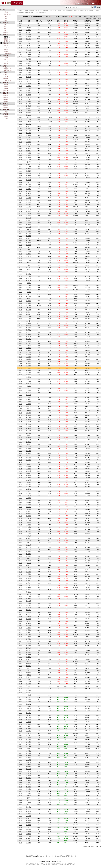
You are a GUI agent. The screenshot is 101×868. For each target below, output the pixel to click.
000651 (21, 684)
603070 (21, 390)
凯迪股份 (29, 561)
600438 (21, 330)
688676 (21, 733)
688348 (21, 343)
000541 (21, 612)
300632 (21, 726)
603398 (21, 796)
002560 (21, 231)
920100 (21, 115)
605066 (21, 312)
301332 (21, 509)
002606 (21, 375)
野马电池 (29, 144)
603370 (21, 265)
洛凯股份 (29, 254)
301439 (21, 420)
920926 (21, 473)
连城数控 (29, 639)
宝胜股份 (29, 317)
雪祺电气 (29, 491)
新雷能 (29, 482)
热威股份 (29, 630)
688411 (21, 158)
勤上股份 (29, 650)
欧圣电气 (29, 431)
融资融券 (6, 78)
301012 (21, 704)
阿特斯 (29, 290)
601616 (21, 659)
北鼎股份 (29, 435)
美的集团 (29, 702)
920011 (21, 749)
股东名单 (6, 87)
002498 (21, 632)
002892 (21, 563)
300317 (21, 729)
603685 (21, 124)
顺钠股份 (29, 610)
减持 (5, 27)
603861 (21, 744)
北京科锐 (29, 469)
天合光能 (29, 243)
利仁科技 (29, 605)
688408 (21, 263)
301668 (21, 500)
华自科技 (29, 169)
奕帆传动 (29, 552)
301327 (21, 198)
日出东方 (29, 545)
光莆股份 (29, 726)
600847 (21, 66)
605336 (21, 227)
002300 (21, 722)
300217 (21, 507)
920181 (21, 693)
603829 (21, 254)
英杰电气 (29, 314)
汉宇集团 (29, 202)
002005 (21, 567)
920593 (21, 90)
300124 (21, 155)
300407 (21, 516)
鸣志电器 (29, 245)
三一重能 (29, 588)
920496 (21, 592)
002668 (21, 261)
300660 (21, 223)
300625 (21, 554)
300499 (21, 191)
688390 (21, 117)
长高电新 (29, 532)
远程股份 (29, 355)
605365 (21, 794)
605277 (21, 673)
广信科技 (29, 128)
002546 (21, 590)
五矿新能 (29, 597)
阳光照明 (29, 547)
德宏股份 (29, 776)
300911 (21, 756)
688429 (21, 184)
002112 (21, 493)
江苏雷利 (29, 223)
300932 (21, 480)
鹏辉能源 (29, 59)
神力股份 (29, 617)
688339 (21, 321)
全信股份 (29, 782)
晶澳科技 (29, 348)
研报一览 (6, 45)
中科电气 (29, 337)
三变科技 (29, 493)
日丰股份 (29, 556)
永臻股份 (29, 453)
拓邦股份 (29, 303)
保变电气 (29, 455)
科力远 (29, 140)
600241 (21, 236)
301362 (21, 106)
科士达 (29, 386)
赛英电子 (29, 693)
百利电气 (29, 549)
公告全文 (6, 118)
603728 (21, 245)
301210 (21, 476)
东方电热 (29, 507)
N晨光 (29, 749)
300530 (21, 142)
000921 (21, 502)
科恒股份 (29, 164)
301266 (21, 368)
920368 (21, 639)
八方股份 (29, 146)
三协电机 (29, 115)
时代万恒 (29, 236)
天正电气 (29, 312)
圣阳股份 (29, 30)
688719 (21, 171)
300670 (21, 433)
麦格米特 (29, 205)
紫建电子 (29, 151)
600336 (21, 641)
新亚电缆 (29, 619)
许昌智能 (29, 592)
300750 (21, 64)
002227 (21, 708)
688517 (21, 182)
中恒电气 (29, 41)
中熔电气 (29, 247)
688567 (21, 111)
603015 (21, 525)
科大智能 (29, 449)
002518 (21, 386)
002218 (21, 780)
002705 (21, 167)
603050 (21, 395)
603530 (21, 677)
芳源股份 (29, 88)
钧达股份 (29, 789)
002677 (21, 520)
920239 (21, 153)
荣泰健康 (29, 485)
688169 (21, 319)
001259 (21, 605)
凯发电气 (29, 516)
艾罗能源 (29, 61)
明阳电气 (29, 740)
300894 (21, 379)
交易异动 (6, 74)
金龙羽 (29, 162)
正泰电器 (29, 218)
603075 (21, 630)
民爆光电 (29, 106)
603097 (21, 487)
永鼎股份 (29, 43)
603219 (21, 339)
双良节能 (29, 773)
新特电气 (29, 514)
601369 (21, 438)
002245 (21, 211)
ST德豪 (29, 567)
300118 (21, 682)
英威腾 (29, 299)
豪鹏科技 (29, 57)
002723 (21, 252)
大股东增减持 (7, 81)
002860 (21, 558)
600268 (21, 623)
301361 (21, 489)
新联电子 (29, 590)
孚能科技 (29, 111)
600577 (21, 527)
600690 (21, 601)
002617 (21, 113)
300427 (21, 747)
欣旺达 (29, 25)
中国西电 (29, 296)
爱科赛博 (29, 171)
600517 (21, 279)
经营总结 (6, 112)
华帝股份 (29, 108)
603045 (21, 50)
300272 (21, 603)
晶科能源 (29, 402)
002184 (21, 579)
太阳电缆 (29, 722)
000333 (21, 702)
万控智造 (29, 390)
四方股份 (29, 713)
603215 (21, 778)
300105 (21, 498)
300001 (21, 518)
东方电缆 (29, 644)
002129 (21, 258)
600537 (21, 34)
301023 (21, 552)
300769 (21, 75)
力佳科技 (29, 23)
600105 (21, 43)
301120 (21, 514)
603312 (21, 175)
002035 (21, 108)
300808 (21, 724)
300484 (21, 193)
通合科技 (29, 700)
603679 (21, 366)
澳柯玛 (29, 641)
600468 (21, 549)
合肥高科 (29, 364)
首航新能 (29, 323)
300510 (21, 574)
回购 (5, 29)
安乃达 (29, 670)
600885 (21, 626)
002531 (21, 576)
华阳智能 (29, 404)
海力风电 (29, 422)
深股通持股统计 (8, 70)
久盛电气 (29, 511)
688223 (21, 402)
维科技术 (29, 706)
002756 (21, 238)
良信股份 (29, 220)
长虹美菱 (29, 446)
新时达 (29, 229)
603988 (21, 771)
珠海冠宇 (29, 180)
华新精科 (29, 265)
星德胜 (29, 283)
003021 (21, 214)
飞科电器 (29, 496)
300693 (21, 791)
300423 (21, 758)
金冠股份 (29, 574)
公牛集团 (29, 731)
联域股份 (29, 350)
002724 (21, 688)
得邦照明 (29, 751)
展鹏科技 (29, 570)
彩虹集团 (29, 646)
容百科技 (29, 104)
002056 (21, 341)
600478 (21, 140)
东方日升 (29, 682)
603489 (21, 146)
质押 (5, 31)
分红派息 (6, 106)
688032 (21, 207)
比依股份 (29, 778)
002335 (21, 478)
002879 (21, 346)
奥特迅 (29, 708)
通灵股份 (29, 628)
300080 (21, 377)
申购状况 (6, 20)
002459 (21, 348)
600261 (21, 547)
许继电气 (29, 332)
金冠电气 (29, 182)
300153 (21, 370)
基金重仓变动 (7, 101)
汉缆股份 (29, 632)
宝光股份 (29, 72)
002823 (21, 225)
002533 (21, 429)
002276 (21, 534)
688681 (21, 657)
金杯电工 (29, 429)
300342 (21, 122)
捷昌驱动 (29, 467)
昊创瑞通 (29, 500)
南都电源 (29, 52)
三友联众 (29, 480)
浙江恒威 (29, 120)
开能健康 (29, 603)
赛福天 (29, 543)
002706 (21, 220)
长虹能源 (29, 153)
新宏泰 (29, 523)
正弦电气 (29, 735)
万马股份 (29, 534)
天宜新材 (29, 635)
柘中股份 (29, 334)
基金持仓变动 (7, 97)
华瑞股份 (29, 664)
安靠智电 (29, 310)
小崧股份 (29, 252)
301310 (21, 48)
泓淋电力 (29, 420)
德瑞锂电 (29, 84)
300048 (21, 135)
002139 (21, 303)
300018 (21, 585)
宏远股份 (29, 666)
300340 (21, 164)
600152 (21, 706)
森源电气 (29, 583)
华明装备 (29, 541)
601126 (21, 713)
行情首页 (6, 12)
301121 (21, 151)
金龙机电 (29, 760)
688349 (21, 588)
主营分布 (6, 60)
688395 (21, 735)
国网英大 (29, 279)
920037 (21, 128)
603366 (21, 545)
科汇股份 (29, 657)
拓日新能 (29, 780)
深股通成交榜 (7, 68)
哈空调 (29, 411)
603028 (21, 543)
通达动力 (29, 655)
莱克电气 (29, 608)
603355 (21, 608)
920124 (21, 538)
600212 (21, 95)
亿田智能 (29, 756)
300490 (21, 169)
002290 (21, 373)
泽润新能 (29, 424)
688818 (21, 787)
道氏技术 (29, 133)
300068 (21, 52)
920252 (21, 160)
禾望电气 (29, 679)
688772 (21, 180)
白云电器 (29, 744)
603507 (21, 234)
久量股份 (29, 724)
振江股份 (29, 234)
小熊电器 (29, 762)
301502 (21, 404)
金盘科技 (29, 733)
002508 (21, 695)
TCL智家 (29, 261)
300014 (21, 70)
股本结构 (6, 85)
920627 (21, 55)
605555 (21, 359)
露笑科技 (29, 113)
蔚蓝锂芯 (29, 211)
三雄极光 (29, 554)
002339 (21, 581)
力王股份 (29, 55)
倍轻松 (29, 464)
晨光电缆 (29, 352)
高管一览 (6, 62)
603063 (21, 679)
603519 (21, 382)
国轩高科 (29, 32)
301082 (21, 511)
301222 (21, 120)
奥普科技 (29, 256)
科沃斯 (29, 292)
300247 (21, 599)
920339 (21, 451)
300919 (21, 189)
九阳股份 (29, 444)
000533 (21, 610)
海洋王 (29, 688)
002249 (21, 384)
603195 (21, 731)
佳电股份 (29, 399)
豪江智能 (29, 442)
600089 (21, 417)
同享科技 (29, 328)
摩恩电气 (29, 565)
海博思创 (29, 158)
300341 (21, 426)
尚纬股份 (29, 274)
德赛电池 (29, 79)
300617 (21, 310)
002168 (21, 621)
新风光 (29, 661)
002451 (21, 565)
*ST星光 (29, 276)
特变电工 (29, 417)
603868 (21, 496)
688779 (21, 597)
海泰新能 (29, 415)
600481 (21, 773)
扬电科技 (29, 704)
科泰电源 (29, 370)
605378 (21, 144)
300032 (21, 760)
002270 (21, 541)
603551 (21, 256)
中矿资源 (29, 717)
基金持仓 (6, 95)
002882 (21, 162)
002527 (21, 229)
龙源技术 (29, 498)
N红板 (29, 46)
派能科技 (29, 137)
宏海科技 (29, 249)
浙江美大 (29, 520)
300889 (21, 86)
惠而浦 (29, 28)
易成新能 (29, 377)
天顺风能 (29, 576)
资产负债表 (7, 47)
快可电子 (29, 393)
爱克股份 (29, 86)
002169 (21, 686)
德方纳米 (29, 75)
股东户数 (6, 89)
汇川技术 (29, 155)
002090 (21, 357)
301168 (21, 628)
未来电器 (29, 529)
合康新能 (29, 135)
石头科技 (29, 319)
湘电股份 (29, 764)
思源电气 (29, 126)
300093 (21, 711)
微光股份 (29, 267)
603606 (21, 644)
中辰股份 (29, 397)
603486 (21, 292)
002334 (21, 299)
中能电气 (29, 614)
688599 (21, 243)
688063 (21, 137)
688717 (21, 61)
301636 (21, 424)
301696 (21, 691)
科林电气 (29, 395)
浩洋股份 (29, 287)
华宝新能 (29, 198)
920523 (21, 84)
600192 (21, 536)
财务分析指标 (7, 14)
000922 (21, 399)
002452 (21, 532)
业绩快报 (6, 18)
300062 (21, 614)
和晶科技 (29, 460)
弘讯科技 (29, 525)
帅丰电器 (29, 227)
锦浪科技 (29, 149)
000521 (21, 446)
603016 (21, 523)
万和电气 (29, 648)
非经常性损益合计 (8, 53)
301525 (21, 413)
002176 (21, 216)
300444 (21, 769)
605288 (21, 561)
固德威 (29, 117)
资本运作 (6, 64)
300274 (21, 77)
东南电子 (29, 471)
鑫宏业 (29, 48)
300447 (21, 782)
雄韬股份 (29, 37)
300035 (21, 337)
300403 (21, 202)
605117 (21, 39)
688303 (21, 285)
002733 (21, 37)
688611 (21, 173)
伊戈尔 (29, 81)
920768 (21, 272)
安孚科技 (29, 785)
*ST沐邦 (29, 796)
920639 (21, 352)
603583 (21, 467)
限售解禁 (6, 91)
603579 (21, 485)
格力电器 (29, 684)
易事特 (29, 668)
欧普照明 (29, 720)
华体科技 (29, 366)
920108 (21, 249)
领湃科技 (29, 142)
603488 (21, 570)
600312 (21, 572)
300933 (21, 397)
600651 (21, 738)
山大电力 (29, 281)
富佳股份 (29, 339)
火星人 (29, 379)
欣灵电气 (29, 697)
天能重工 (29, 742)
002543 (21, 648)
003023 (21, 646)
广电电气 (29, 659)
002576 (21, 655)
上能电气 (29, 637)
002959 (21, 762)
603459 (21, 46)
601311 (21, 99)
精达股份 (29, 527)
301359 (21, 471)
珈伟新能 (29, 729)
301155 (21, 422)
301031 (21, 247)
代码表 (99, 7)
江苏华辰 (29, 487)
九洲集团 (29, 715)
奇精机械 (29, 326)
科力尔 (29, 563)
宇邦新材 (29, 368)
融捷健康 (29, 599)
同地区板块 (7, 39)
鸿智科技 (29, 473)
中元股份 (29, 585)
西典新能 (29, 175)
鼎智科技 (29, 90)
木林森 (29, 675)
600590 (21, 97)
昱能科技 (29, 343)
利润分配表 (7, 49)
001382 (21, 619)
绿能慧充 (29, 95)
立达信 (29, 794)
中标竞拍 (6, 33)
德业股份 (29, 39)
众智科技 (29, 489)
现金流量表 (7, 51)
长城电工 (29, 536)
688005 (21, 104)
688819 (21, 131)
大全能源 (29, 285)
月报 (5, 25)
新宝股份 (29, 167)
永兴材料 (29, 238)
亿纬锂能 (29, 70)
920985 (21, 415)
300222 (21, 449)
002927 (21, 209)
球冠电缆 (29, 406)
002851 (21, 205)
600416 (21, 764)
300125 (21, 187)
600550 (21, 455)
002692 (21, 355)
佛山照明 (29, 612)
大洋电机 (29, 384)
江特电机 (29, 216)
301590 (21, 305)
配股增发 (6, 108)
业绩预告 (6, 16)
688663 (21, 661)
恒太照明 (29, 451)
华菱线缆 (29, 767)
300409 (21, 133)
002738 (21, 717)
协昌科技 (29, 301)
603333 (21, 274)
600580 (21, 196)
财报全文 (6, 116)
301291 (21, 740)
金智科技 (29, 357)
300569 (21, 742)
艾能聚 (29, 408)
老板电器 (29, 695)
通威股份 (29, 330)
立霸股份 (29, 382)
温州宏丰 (29, 178)
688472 (21, 290)
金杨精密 (29, 476)
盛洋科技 (29, 653)
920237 (21, 23)
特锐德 (29, 518)
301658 (21, 323)
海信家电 (29, 502)
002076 (21, 276)
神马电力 (29, 677)
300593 (21, 482)
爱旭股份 (29, 68)
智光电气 (29, 686)
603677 (21, 326)
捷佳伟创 (29, 240)
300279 (21, 460)
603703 (21, 653)
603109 (21, 200)
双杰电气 (29, 769)
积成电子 (29, 581)
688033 (21, 635)
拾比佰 (29, 272)
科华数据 (29, 478)
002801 (21, 267)
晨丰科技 (29, 124)
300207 (21, 25)
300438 (21, 59)
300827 (21, 637)
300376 (21, 668)
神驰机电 (29, 200)
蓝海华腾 (29, 193)
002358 (21, 583)
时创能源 (29, 184)
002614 (21, 308)
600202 (21, 411)
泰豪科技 (29, 97)
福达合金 (29, 50)
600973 (21, 317)
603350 (21, 670)
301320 (21, 442)
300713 (21, 270)
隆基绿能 (29, 458)
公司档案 (6, 58)
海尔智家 (29, 601)
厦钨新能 (29, 102)
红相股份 (29, 747)
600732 (21, 68)
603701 (21, 776)
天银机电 (29, 122)
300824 (21, 435)
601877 (21, 218)
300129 (21, 753)
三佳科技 (29, 388)
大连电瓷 (29, 375)
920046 (21, 440)
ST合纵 (29, 361)
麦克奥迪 (29, 426)
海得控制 (29, 579)
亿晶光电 (29, 34)
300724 (21, 240)
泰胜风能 (29, 753)
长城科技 (29, 294)
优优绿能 (29, 305)
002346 (21, 334)
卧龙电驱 (29, 196)
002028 (21, 126)
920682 (21, 406)
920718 (21, 364)
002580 (21, 30)
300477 (21, 361)
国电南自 (29, 623)
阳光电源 (29, 77)
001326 (21, 350)
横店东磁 (29, 341)
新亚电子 (29, 673)
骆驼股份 (29, 99)
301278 (21, 393)
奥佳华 (29, 308)
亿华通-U (29, 321)
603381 (21, 453)
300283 (21, 178)
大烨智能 (29, 433)
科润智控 (29, 462)
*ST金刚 (29, 711)
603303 (21, 751)
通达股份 (29, 231)
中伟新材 (29, 189)
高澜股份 (29, 191)
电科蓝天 (29, 787)
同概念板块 (7, 41)
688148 (21, 88)
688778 (21, 102)
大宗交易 (6, 76)
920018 (21, 666)
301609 (21, 281)
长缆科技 (29, 346)
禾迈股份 (29, 207)
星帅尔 (29, 558)
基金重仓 (6, 99)
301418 (21, 301)
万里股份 (29, 66)
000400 (21, 332)
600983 (21, 28)
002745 (21, 675)
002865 (21, 789)
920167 (21, 328)
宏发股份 (29, 626)
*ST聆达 (29, 187)
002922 (21, 81)
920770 (21, 408)
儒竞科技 (29, 413)
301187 (21, 431)
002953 (21, 556)
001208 (21, 767)
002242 (21, 444)
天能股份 (29, 131)
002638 (21, 650)
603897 (21, 294)
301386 (21, 529)
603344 (21, 283)
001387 (21, 491)
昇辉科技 (29, 758)
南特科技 (29, 538)
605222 (21, 93)
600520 (21, 388)
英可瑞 (29, 270)
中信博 (29, 263)
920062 (21, 462)
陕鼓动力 (29, 438)
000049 (21, 79)
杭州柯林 (29, 173)
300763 (21, 149)
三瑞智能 (29, 691)
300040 (21, 715)
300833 (21, 287)
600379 (21, 72)
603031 (21, 785)
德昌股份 (29, 359)
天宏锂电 (29, 160)
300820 (21, 314)
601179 (21, 296)
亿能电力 (29, 440)
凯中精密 (29, 225)
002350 (21, 469)
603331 (21, 505)
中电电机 (29, 771)
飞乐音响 (29, 738)
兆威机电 (29, 214)
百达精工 (29, 505)
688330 (21, 594)
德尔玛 (29, 509)
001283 (21, 57)
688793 (21, 464)
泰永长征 (29, 209)
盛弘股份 (29, 791)
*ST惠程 (29, 621)
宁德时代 (29, 64)
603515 (21, 720)
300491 (21, 700)
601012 (21, 458)
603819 (21, 617)
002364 (21, 41)
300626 (21, 664)
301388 (21, 697)
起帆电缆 (29, 93)
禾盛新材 (29, 373)
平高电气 (29, 572)
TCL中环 (29, 258)
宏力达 (29, 594)
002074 (21, 32)
